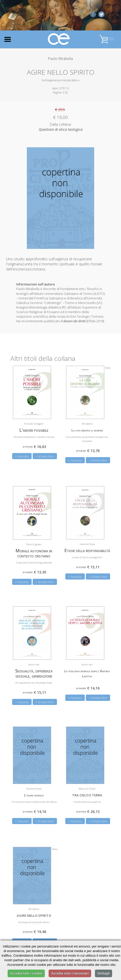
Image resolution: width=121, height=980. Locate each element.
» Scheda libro (45, 456)
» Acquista (22, 456)
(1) (106, 39)
